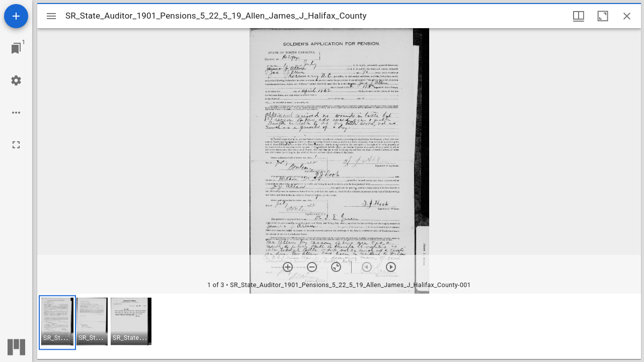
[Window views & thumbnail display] (579, 16)
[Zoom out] (312, 267)
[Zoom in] (288, 267)
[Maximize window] (603, 16)
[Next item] (391, 267)
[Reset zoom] (336, 267)
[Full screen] (16, 145)
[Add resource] (16, 16)
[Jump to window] (16, 48)
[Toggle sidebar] (51, 16)
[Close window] (627, 16)
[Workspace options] (16, 113)
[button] (57, 323)
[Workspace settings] (16, 80)
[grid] (339, 326)
